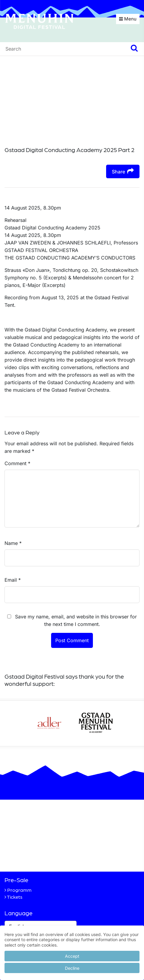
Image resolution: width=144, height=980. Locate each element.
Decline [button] (72, 968)
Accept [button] (72, 956)
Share (123, 171)
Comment (17, 463)
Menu (128, 19)
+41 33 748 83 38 (37, 857)
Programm (19, 890)
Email (13, 580)
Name (13, 543)
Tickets (15, 897)
